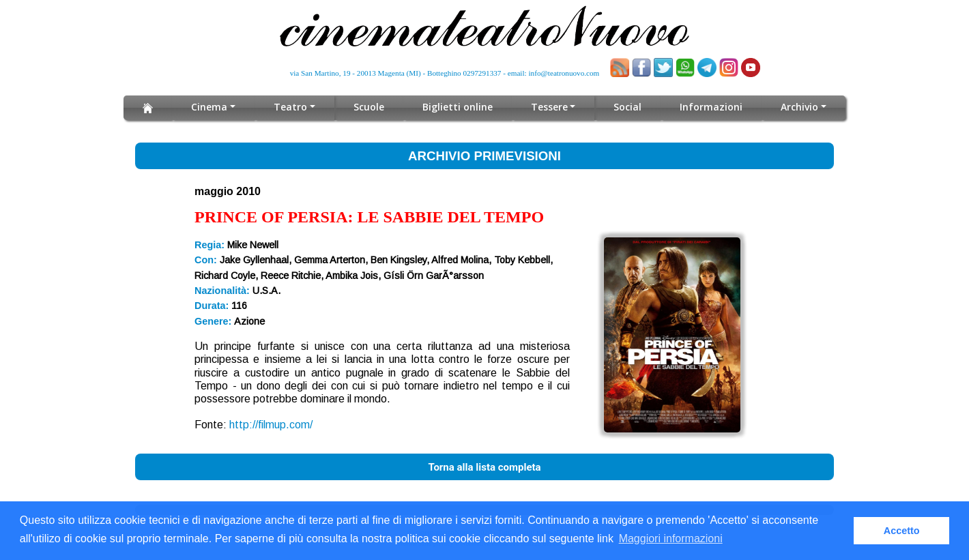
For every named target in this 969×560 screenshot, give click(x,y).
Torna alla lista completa (484, 467)
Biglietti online (458, 107)
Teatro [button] (290, 107)
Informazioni (711, 107)
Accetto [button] (902, 531)
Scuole (369, 107)
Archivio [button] (799, 107)
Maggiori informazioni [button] (671, 539)
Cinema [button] (209, 107)
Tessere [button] (549, 107)
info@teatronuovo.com (564, 73)
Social (627, 107)
